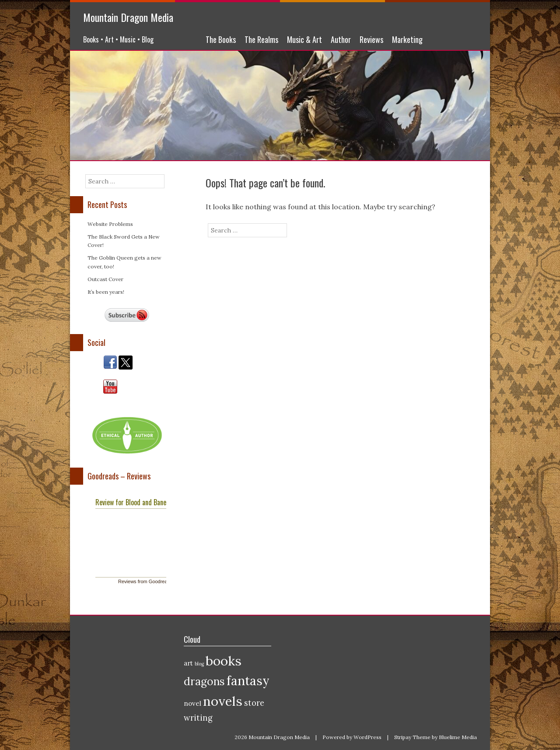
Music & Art (304, 39)
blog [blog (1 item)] (199, 664)
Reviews (371, 39)
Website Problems (110, 224)
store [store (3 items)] (254, 703)
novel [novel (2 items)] (192, 703)
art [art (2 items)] (188, 663)
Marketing (407, 39)
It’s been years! (106, 292)
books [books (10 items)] (224, 661)
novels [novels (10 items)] (223, 701)
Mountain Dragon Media (128, 17)
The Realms (261, 39)
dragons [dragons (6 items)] (204, 681)
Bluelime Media (458, 737)
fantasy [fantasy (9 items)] (248, 681)
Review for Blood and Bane (131, 502)
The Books (221, 39)
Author (341, 39)
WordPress (367, 737)
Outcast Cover (105, 279)
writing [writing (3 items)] (198, 718)
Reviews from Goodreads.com (150, 581)
